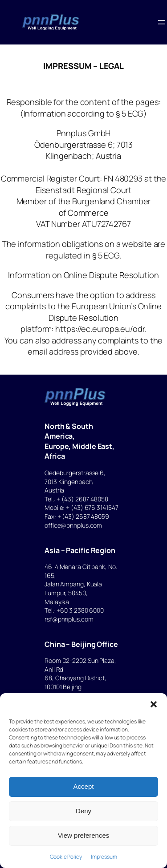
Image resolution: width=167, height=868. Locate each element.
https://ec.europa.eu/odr (100, 329)
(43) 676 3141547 (94, 507)
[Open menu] (162, 22)
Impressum (104, 857)
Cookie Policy (66, 857)
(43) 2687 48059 (86, 516)
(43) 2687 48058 (85, 499)
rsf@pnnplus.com (69, 619)
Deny (83, 811)
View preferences (84, 835)
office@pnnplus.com (73, 525)
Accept (84, 786)
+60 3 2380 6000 (80, 610)
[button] (154, 704)
